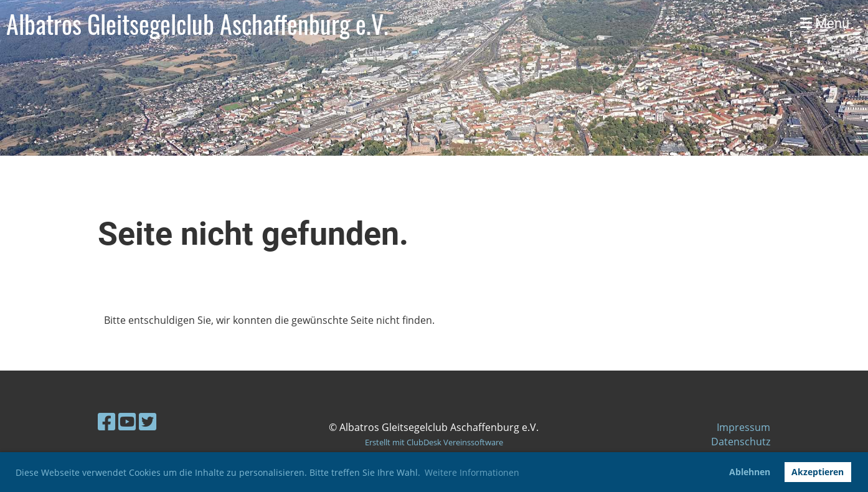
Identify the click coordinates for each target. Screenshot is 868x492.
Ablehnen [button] (750, 472)
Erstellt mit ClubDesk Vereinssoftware (434, 442)
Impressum (743, 427)
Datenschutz (741, 442)
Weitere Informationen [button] (472, 472)
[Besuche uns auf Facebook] (106, 421)
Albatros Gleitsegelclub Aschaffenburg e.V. (197, 24)
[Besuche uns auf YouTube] (127, 421)
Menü (825, 23)
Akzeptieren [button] (818, 472)
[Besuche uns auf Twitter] (148, 421)
